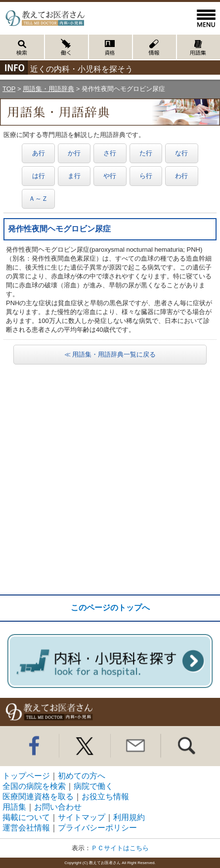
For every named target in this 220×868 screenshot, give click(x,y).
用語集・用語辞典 (48, 89)
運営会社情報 (26, 828)
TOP (9, 89)
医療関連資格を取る (38, 797)
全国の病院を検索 (34, 786)
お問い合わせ (58, 807)
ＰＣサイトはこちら (120, 848)
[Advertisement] (110, 480)
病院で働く (93, 786)
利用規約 (129, 817)
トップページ (26, 776)
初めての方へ (82, 776)
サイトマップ (82, 817)
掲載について (26, 817)
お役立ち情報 (105, 797)
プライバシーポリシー (97, 828)
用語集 (14, 807)
